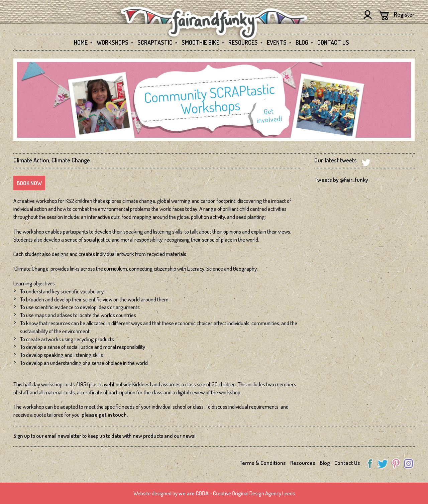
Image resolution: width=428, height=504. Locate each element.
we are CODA (194, 493)
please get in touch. (105, 415)
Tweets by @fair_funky (341, 180)
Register (404, 14)
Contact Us (333, 42)
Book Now (29, 183)
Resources (243, 42)
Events (277, 42)
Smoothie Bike (200, 42)
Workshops (113, 42)
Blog (302, 42)
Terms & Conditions (263, 463)
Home (81, 42)
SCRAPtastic (155, 42)
